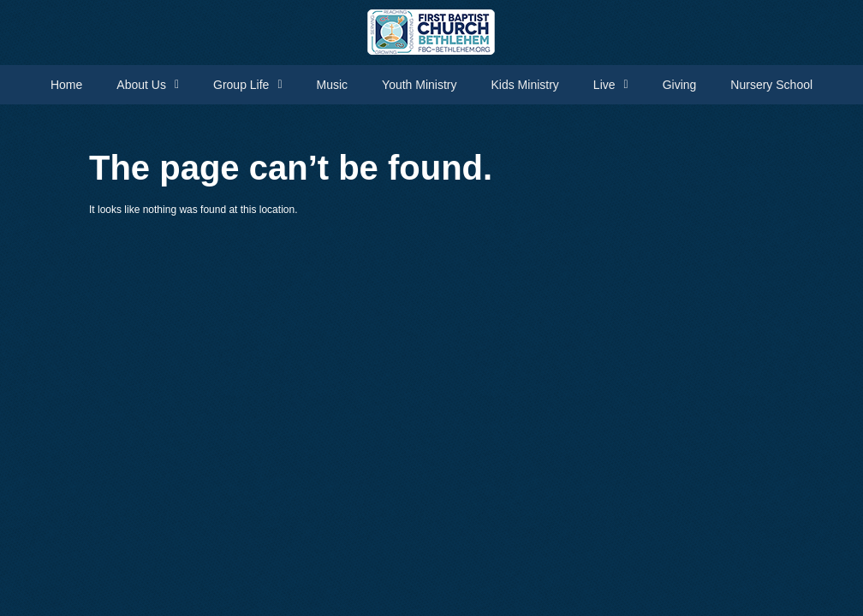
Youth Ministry (419, 85)
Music (333, 85)
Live (611, 85)
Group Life (248, 85)
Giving (680, 85)
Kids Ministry (525, 85)
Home (66, 85)
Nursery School (771, 85)
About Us (148, 85)
